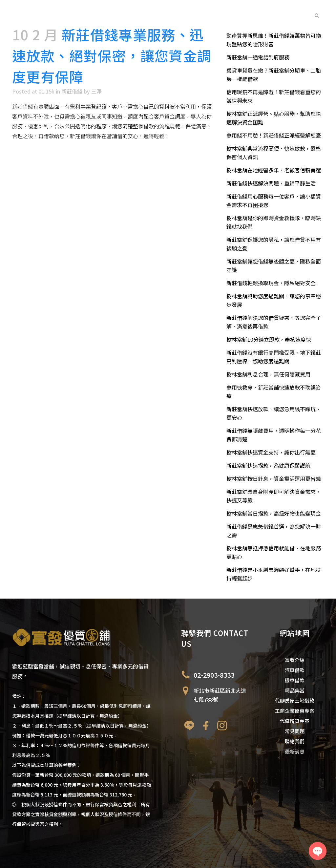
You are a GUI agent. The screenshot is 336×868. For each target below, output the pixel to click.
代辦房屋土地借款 (295, 700)
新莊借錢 (72, 91)
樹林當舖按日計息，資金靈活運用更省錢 (274, 478)
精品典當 (295, 690)
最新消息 (295, 751)
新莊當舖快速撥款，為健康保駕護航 (268, 465)
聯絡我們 (295, 741)
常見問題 (295, 731)
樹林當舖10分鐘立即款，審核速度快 (269, 339)
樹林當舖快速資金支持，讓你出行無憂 (271, 452)
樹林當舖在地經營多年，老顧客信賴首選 (274, 170)
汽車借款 (295, 670)
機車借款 (295, 680)
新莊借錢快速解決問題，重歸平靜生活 (271, 183)
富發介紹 (295, 660)
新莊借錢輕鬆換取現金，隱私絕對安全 (271, 283)
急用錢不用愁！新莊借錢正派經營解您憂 (274, 135)
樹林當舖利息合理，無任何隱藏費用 (268, 374)
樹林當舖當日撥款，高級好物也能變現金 (274, 513)
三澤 (96, 91)
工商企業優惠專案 (295, 711)
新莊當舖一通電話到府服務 (258, 57)
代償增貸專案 (295, 721)
